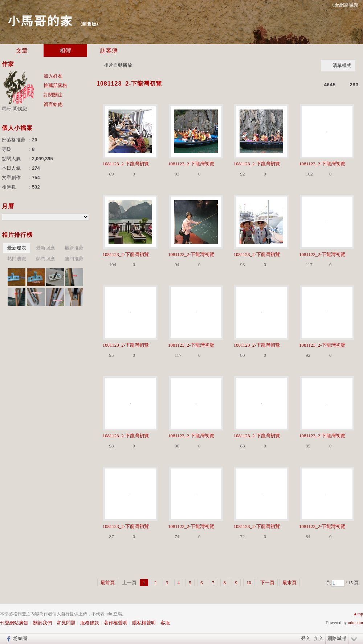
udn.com (355, 623)
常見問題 (66, 623)
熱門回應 (45, 259)
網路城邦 (337, 638)
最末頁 (289, 583)
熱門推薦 (74, 259)
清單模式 (342, 65)
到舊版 (89, 24)
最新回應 (45, 248)
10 (249, 583)
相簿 (65, 51)
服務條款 (90, 623)
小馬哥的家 (40, 20)
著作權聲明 (116, 623)
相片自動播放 (118, 65)
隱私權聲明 (144, 623)
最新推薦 (74, 248)
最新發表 (17, 248)
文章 (22, 51)
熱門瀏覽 (17, 259)
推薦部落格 (55, 85)
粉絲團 (20, 638)
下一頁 (267, 583)
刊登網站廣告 (14, 623)
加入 (319, 638)
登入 (306, 638)
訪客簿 (109, 51)
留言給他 (53, 104)
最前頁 (108, 583)
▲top (358, 614)
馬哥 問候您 (14, 109)
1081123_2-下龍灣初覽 (129, 84)
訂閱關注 (53, 95)
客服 (165, 623)
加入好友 (53, 76)
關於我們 (42, 623)
